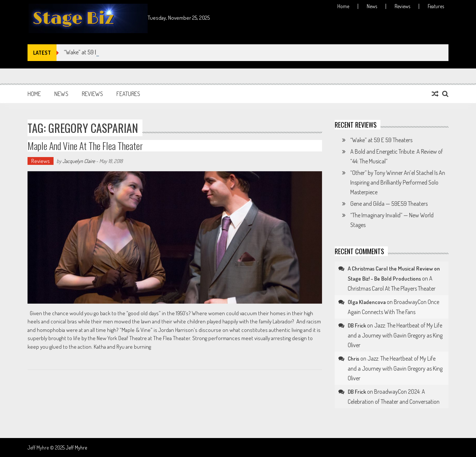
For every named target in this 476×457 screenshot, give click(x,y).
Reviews (402, 6)
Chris (353, 359)
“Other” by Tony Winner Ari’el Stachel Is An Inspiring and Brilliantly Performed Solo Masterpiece (398, 182)
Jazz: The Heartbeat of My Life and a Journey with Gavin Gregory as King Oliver (395, 335)
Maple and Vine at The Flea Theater (85, 146)
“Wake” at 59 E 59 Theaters (381, 140)
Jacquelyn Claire (79, 161)
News (372, 6)
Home (343, 6)
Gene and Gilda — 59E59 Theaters (389, 204)
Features (436, 6)
